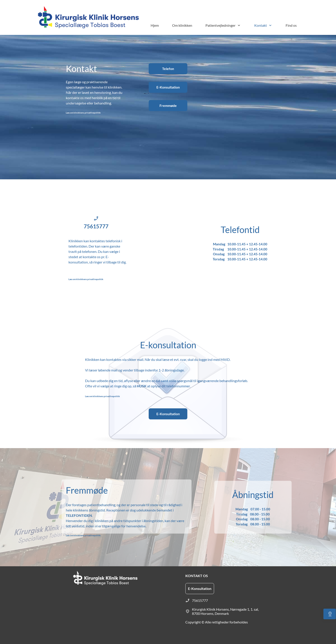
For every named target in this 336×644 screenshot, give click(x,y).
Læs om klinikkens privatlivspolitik (83, 113)
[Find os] (330, 614)
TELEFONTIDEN (79, 515)
